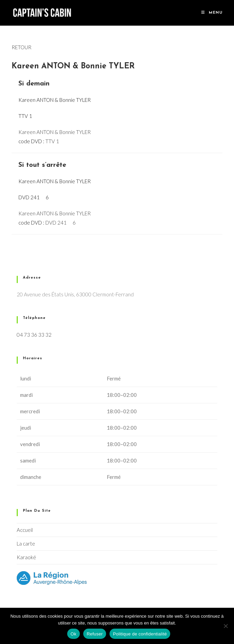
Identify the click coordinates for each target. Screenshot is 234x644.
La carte (26, 544)
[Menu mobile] (212, 13)
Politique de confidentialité (140, 634)
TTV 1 (52, 141)
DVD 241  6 (61, 223)
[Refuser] (225, 626)
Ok (74, 634)
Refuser (95, 634)
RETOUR (21, 47)
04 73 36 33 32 (34, 335)
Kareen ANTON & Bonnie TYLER (55, 132)
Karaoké (26, 557)
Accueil (25, 530)
